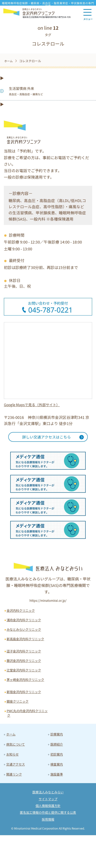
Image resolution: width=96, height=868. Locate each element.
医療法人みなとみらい (48, 822)
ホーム (12, 759)
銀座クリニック (19, 724)
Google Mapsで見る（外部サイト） (35, 405)
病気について (17, 770)
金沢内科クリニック (23, 614)
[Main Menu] (88, 14)
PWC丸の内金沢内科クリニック (26, 737)
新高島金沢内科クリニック (26, 648)
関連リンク (15, 803)
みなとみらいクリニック (26, 635)
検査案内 (58, 792)
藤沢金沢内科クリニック (26, 674)
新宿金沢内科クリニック (26, 713)
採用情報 (48, 852)
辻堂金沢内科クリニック (26, 685)
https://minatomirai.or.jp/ (48, 604)
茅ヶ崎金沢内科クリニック (26, 698)
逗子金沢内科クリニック (26, 664)
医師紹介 (58, 770)
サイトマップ (48, 829)
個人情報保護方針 (48, 837)
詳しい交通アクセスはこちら (46, 439)
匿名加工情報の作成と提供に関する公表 (48, 844)
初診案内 (58, 781)
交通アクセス (17, 792)
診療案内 (58, 759)
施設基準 (58, 803)
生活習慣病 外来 (28, 91)
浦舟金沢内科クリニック (26, 625)
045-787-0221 (51, 310)
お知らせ (13, 781)
